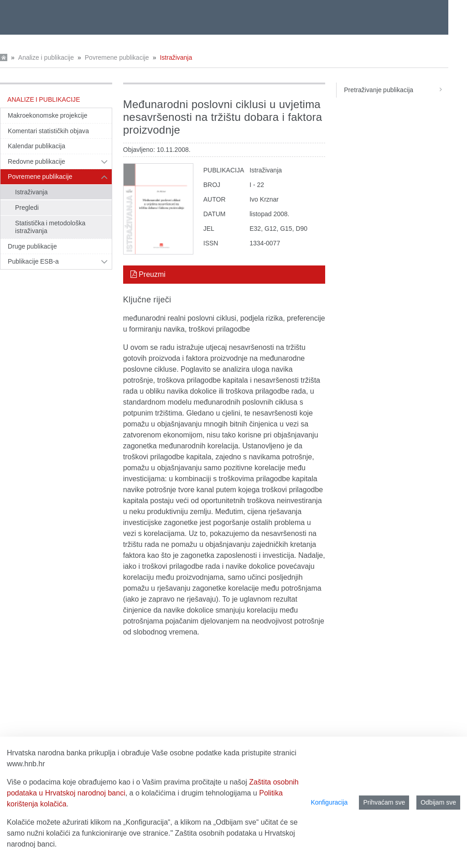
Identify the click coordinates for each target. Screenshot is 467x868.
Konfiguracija (329, 802)
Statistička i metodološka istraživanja (50, 227)
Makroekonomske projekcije (48, 115)
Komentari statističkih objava (48, 131)
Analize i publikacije (46, 57)
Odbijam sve (438, 802)
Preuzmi (148, 274)
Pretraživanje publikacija (396, 90)
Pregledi (27, 208)
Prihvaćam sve (384, 802)
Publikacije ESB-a (33, 261)
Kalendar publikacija (36, 146)
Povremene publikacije (117, 57)
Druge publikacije (32, 246)
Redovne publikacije (36, 161)
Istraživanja (176, 57)
